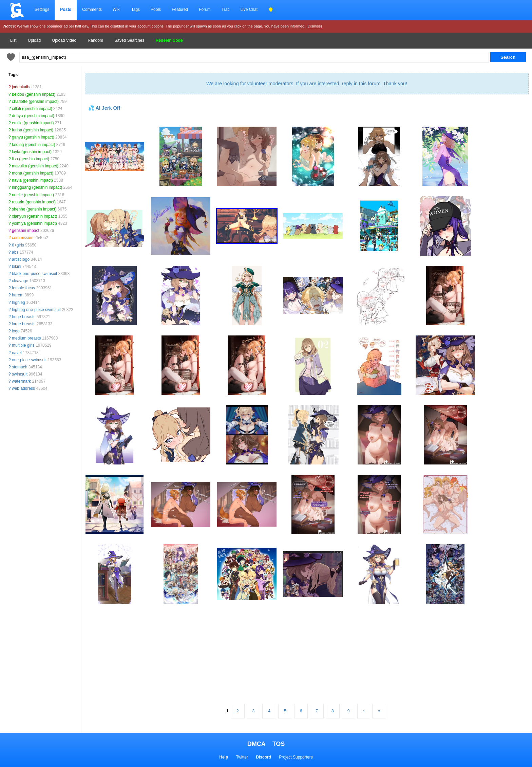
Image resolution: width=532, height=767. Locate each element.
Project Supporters (296, 757)
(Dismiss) (314, 26)
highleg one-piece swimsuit (36, 310)
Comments (92, 10)
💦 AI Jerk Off (104, 108)
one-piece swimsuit (29, 360)
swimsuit (20, 374)
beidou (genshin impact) (34, 94)
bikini (16, 267)
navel (17, 353)
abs (15, 252)
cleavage (20, 281)
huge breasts (24, 317)
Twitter (242, 757)
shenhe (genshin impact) (34, 209)
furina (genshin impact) (33, 130)
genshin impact (26, 231)
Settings (42, 10)
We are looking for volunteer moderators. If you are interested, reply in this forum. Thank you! (307, 84)
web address (23, 388)
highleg (18, 303)
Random (96, 40)
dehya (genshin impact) (33, 116)
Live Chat (249, 10)
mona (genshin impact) (33, 173)
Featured (180, 10)
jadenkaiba (22, 87)
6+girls (18, 245)
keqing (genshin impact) (33, 145)
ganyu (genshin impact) (33, 137)
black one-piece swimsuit (34, 274)
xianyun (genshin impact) (34, 216)
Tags (136, 10)
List (13, 40)
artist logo (21, 259)
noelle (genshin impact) (33, 195)
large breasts (24, 324)
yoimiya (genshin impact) (34, 223)
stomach (20, 367)
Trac (226, 10)
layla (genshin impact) (32, 152)
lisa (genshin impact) (31, 159)
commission (23, 238)
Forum (205, 10)
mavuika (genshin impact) (35, 166)
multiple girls (23, 345)
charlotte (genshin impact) (35, 102)
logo (16, 331)
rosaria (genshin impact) (34, 202)
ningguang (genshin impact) (37, 187)
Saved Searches (129, 40)
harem (18, 295)
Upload (34, 40)
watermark (21, 381)
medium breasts (26, 338)
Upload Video (64, 40)
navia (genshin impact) (32, 180)
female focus (23, 288)
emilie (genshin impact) (33, 123)
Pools (156, 10)
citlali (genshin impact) (32, 109)
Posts (66, 10)
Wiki (117, 10)
